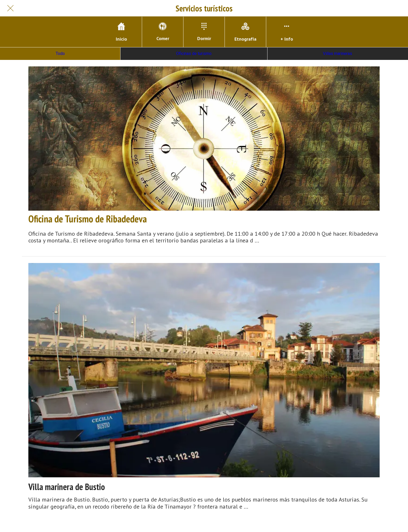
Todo (60, 54)
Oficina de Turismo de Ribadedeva (88, 219)
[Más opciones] (287, 32)
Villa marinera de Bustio (67, 487)
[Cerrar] (10, 8)
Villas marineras (337, 54)
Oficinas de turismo (194, 54)
